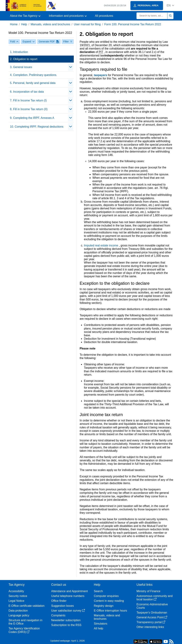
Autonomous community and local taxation (155, 598)
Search (98, 591)
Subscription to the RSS (66, 625)
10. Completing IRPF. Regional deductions (37, 127)
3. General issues (21, 67)
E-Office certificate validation (26, 606)
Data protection (18, 611)
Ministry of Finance (148, 591)
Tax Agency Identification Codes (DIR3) (24, 630)
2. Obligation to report (24, 59)
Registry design (104, 606)
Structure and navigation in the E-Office (25, 622)
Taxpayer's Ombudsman (152, 613)
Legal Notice (16, 601)
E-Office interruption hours (110, 611)
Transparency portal (151, 622)
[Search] (152, 16)
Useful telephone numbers (68, 596)
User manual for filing (87, 24)
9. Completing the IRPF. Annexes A (32, 118)
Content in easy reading (109, 601)
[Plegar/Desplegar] (71, 67)
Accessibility (16, 591)
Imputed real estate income (101, 245)
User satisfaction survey (68, 611)
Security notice (18, 596)
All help (98, 628)
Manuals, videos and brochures (50, 24)
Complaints (58, 615)
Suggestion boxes (62, 606)
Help (24, 24)
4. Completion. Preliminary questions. (34, 75)
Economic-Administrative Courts (152, 606)
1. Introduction (19, 52)
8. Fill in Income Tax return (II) (29, 109)
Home (14, 24)
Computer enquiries (106, 596)
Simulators (101, 624)
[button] (170, 5)
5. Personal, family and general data (33, 83)
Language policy (19, 615)
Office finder (59, 601)
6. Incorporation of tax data (27, 92)
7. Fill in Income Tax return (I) (28, 100)
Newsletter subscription (66, 620)
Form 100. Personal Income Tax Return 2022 (133, 24)
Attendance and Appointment (69, 591)
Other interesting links (150, 627)
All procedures (104, 16)
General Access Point (152, 617)
